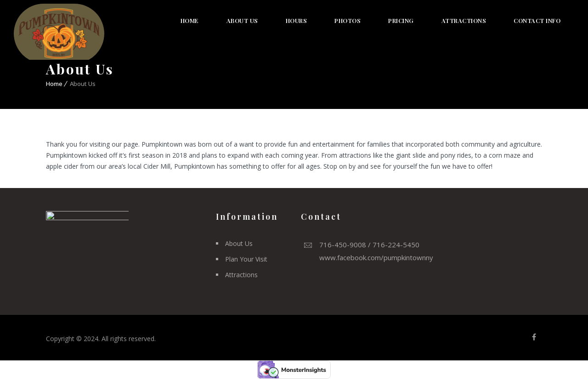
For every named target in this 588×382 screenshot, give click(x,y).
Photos (348, 20)
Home (190, 20)
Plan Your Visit (246, 259)
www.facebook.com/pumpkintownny (376, 257)
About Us (242, 20)
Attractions (464, 20)
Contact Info (537, 20)
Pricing (401, 20)
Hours (297, 20)
